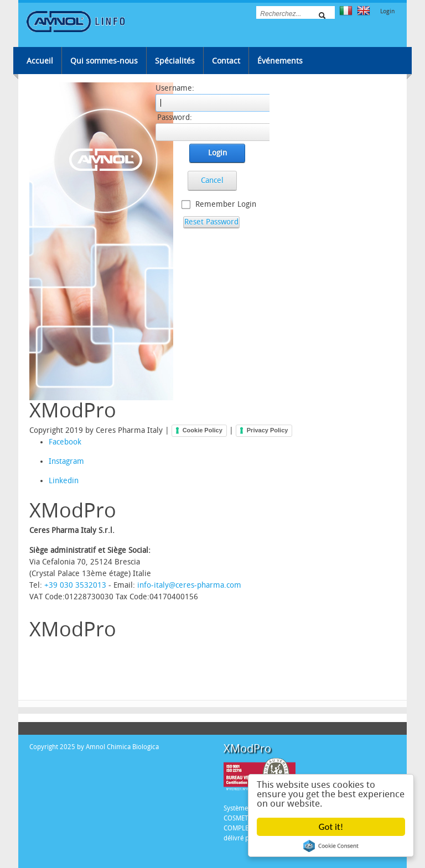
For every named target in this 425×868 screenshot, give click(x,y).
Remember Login (226, 204)
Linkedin (57, 481)
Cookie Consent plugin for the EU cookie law (331, 846)
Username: (175, 88)
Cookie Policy (203, 430)
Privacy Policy (268, 430)
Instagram (57, 461)
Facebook (57, 442)
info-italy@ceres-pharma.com (189, 585)
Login (387, 11)
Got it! (331, 827)
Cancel (212, 181)
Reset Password (211, 222)
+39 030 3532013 (75, 585)
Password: (175, 117)
